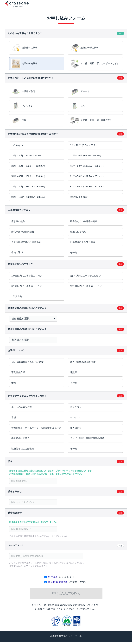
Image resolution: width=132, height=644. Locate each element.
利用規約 (53, 579)
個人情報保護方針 (58, 584)
